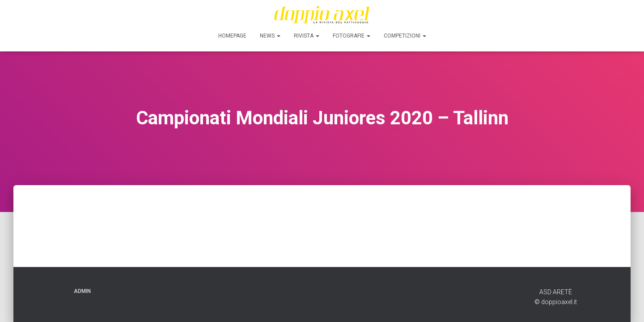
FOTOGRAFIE (352, 36)
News (270, 36)
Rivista (307, 36)
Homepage (232, 36)
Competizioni (405, 36)
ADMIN (82, 291)
